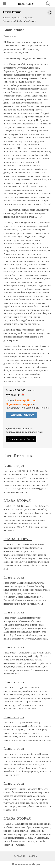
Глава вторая (14, 466)
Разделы (32, 856)
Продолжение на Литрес (21, 439)
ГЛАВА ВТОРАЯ (17, 501)
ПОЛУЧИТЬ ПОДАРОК (21, 415)
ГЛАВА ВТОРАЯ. (18, 539)
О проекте (20, 856)
